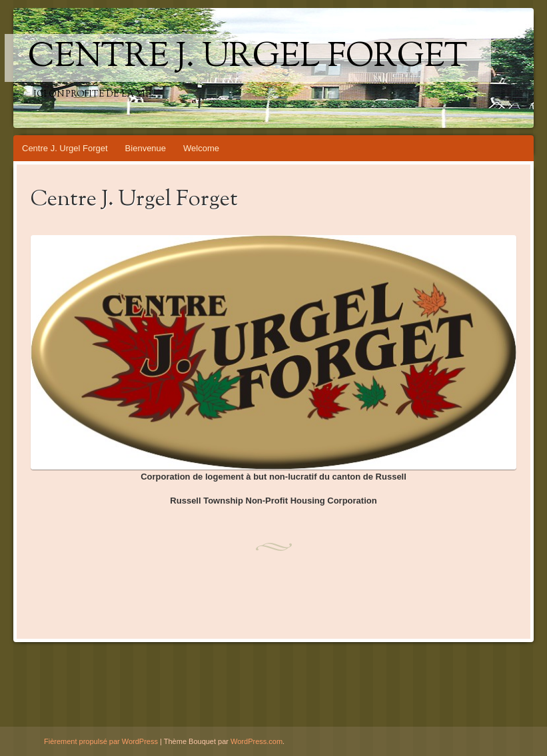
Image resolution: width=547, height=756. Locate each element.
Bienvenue (146, 148)
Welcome (201, 148)
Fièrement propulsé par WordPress (101, 741)
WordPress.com (257, 741)
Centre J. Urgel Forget (248, 58)
